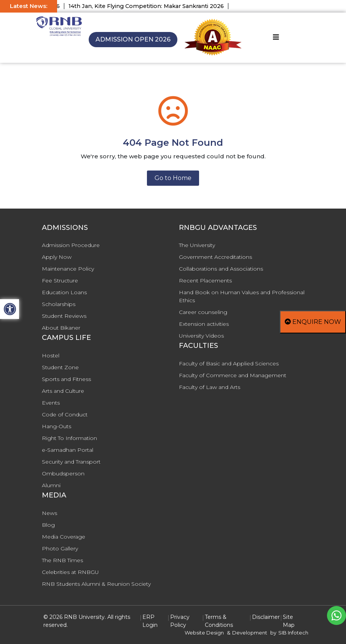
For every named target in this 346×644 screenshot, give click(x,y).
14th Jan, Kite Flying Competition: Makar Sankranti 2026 (150, 6)
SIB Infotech (293, 633)
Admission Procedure (71, 245)
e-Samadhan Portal (68, 450)
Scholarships (59, 304)
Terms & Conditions (219, 621)
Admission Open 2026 (133, 39)
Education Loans (64, 292)
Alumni (51, 485)
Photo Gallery (60, 548)
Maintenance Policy (68, 269)
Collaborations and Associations (221, 269)
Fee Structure (60, 281)
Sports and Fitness (66, 379)
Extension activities (204, 324)
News (49, 513)
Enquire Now (313, 322)
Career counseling (203, 312)
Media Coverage (64, 537)
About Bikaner (61, 328)
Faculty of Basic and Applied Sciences (229, 363)
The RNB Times (62, 560)
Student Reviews (64, 316)
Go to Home (173, 178)
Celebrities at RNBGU (70, 572)
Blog (48, 525)
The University (197, 245)
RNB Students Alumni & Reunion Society (96, 584)
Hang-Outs (57, 426)
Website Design (204, 633)
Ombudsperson (63, 473)
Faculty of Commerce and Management (233, 375)
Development (250, 633)
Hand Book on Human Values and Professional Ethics (242, 296)
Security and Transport (71, 462)
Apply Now (57, 257)
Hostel (51, 355)
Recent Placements (205, 281)
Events (51, 403)
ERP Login (150, 621)
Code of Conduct (65, 414)
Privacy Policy (180, 621)
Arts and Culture (63, 391)
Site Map (289, 621)
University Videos (201, 336)
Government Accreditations (215, 257)
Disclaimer (266, 617)
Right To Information (69, 438)
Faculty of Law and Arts (210, 387)
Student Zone (60, 367)
